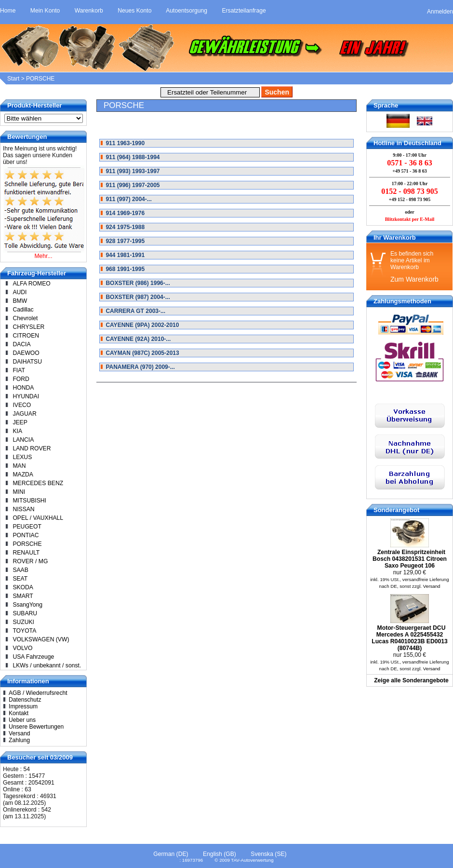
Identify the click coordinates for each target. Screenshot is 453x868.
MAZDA (23, 475)
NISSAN (23, 509)
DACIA (21, 344)
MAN (19, 466)
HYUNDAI (26, 396)
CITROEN (26, 336)
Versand (20, 733)
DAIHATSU (27, 362)
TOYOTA (24, 631)
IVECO (22, 405)
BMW (20, 301)
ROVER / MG (30, 561)
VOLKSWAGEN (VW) (41, 639)
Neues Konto (134, 11)
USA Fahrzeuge (33, 657)
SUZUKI (23, 622)
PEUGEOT (27, 527)
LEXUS (22, 457)
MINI (19, 492)
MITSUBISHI (29, 501)
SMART (23, 596)
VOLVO (22, 648)
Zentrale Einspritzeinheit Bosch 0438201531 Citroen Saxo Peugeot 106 (410, 559)
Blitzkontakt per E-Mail (410, 219)
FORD (21, 379)
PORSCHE (40, 79)
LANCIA (23, 440)
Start (13, 79)
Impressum (23, 706)
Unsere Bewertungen (36, 727)
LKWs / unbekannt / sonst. (47, 665)
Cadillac (23, 310)
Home (8, 11)
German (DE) (171, 854)
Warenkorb (89, 11)
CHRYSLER (28, 327)
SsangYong (27, 605)
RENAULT (26, 553)
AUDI (20, 292)
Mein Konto (45, 11)
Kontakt (19, 713)
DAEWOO (26, 353)
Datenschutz (25, 700)
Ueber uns (22, 720)
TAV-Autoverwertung (252, 860)
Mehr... (43, 256)
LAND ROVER (32, 448)
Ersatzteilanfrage (244, 11)
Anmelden (440, 12)
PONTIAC (26, 535)
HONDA (23, 388)
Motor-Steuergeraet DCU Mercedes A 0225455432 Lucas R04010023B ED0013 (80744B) (409, 638)
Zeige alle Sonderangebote (411, 680)
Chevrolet (25, 318)
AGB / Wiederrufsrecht (38, 693)
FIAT (19, 370)
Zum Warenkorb (414, 279)
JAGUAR (24, 414)
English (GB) (220, 854)
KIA (17, 431)
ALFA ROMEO (31, 284)
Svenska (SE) (268, 854)
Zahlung (19, 740)
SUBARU (25, 613)
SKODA (23, 587)
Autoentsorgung (187, 11)
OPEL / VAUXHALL (38, 518)
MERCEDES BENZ (38, 483)
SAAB (20, 570)
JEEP (20, 422)
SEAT (20, 579)
